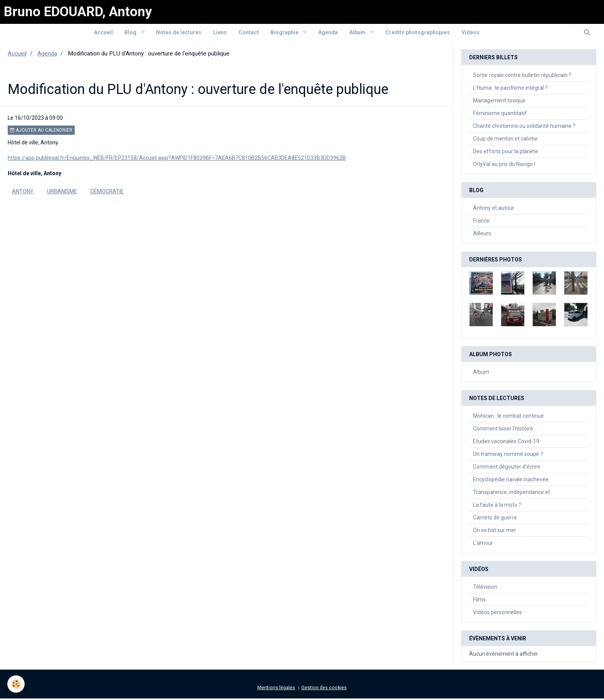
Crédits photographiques (418, 33)
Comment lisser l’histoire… (505, 430)
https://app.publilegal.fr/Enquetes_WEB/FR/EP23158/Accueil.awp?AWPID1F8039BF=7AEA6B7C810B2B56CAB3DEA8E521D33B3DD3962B (177, 159)
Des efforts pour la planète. (506, 153)
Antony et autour (494, 209)
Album (358, 33)
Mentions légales (276, 689)
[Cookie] (16, 684)
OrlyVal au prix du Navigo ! (504, 166)
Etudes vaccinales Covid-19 (506, 443)
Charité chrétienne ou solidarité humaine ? (524, 127)
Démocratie (107, 193)
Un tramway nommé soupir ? (508, 456)
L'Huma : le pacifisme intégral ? (510, 89)
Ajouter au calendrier (41, 132)
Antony (23, 193)
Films (479, 601)
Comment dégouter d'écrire (507, 468)
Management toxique (499, 102)
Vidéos (471, 33)
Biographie (285, 33)
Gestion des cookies (324, 689)
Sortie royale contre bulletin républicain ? (522, 77)
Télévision (485, 588)
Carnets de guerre (495, 519)
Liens (220, 33)
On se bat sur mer (495, 532)
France (481, 222)
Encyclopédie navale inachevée (511, 481)
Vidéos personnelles (497, 614)
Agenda (328, 33)
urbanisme (62, 193)
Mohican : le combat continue (508, 417)
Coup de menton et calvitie (505, 140)
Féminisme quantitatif (500, 115)
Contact (249, 33)
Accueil (103, 33)
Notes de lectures (179, 33)
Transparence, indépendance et (512, 494)
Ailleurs (482, 235)
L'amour (483, 544)
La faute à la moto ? (497, 506)
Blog (131, 33)
